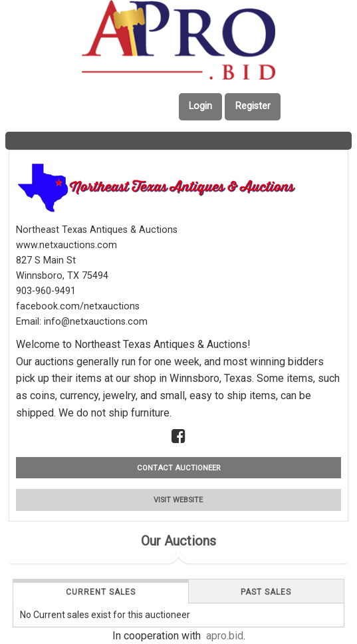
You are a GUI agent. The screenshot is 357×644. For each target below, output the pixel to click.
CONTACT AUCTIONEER (178, 468)
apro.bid (225, 636)
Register (253, 106)
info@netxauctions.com (96, 322)
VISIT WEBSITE (178, 500)
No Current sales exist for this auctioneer (105, 615)
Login (200, 106)
